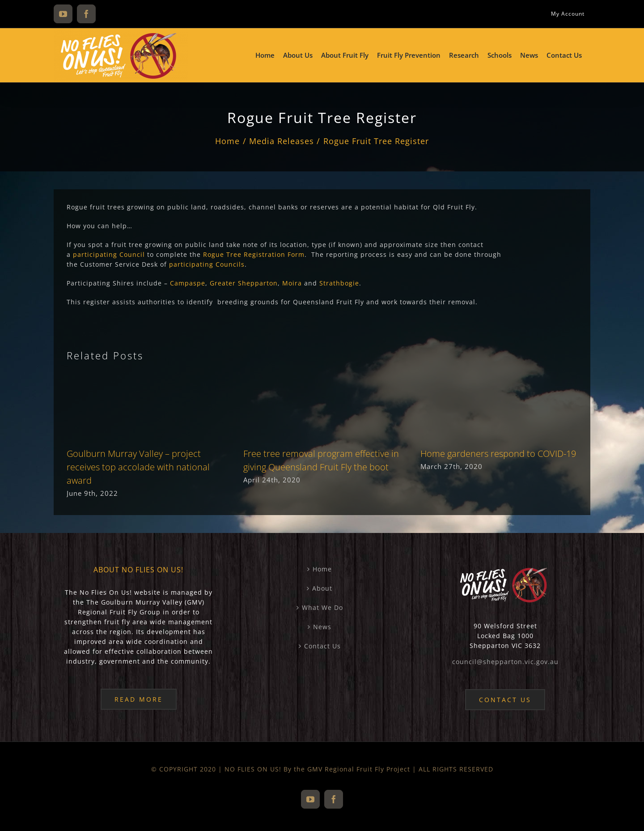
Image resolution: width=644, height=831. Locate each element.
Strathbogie (339, 283)
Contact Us (322, 646)
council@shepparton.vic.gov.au (505, 662)
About (322, 588)
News (322, 627)
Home (322, 569)
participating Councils (207, 264)
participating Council (109, 254)
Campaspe (188, 283)
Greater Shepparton (244, 283)
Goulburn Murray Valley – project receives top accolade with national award (138, 467)
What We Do (322, 607)
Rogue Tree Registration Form (254, 254)
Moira (292, 283)
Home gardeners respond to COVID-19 (498, 454)
